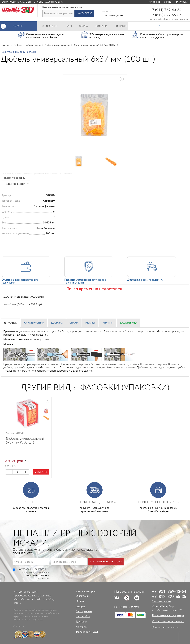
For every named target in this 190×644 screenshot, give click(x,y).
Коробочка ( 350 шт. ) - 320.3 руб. (23, 304)
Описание (11, 323)
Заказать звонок (180, 19)
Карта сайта (83, 617)
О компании (83, 596)
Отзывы (90, 323)
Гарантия (107, 323)
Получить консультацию (106, 562)
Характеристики (34, 323)
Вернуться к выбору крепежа (19, 52)
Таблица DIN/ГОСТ (87, 632)
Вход (167, 2)
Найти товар (84, 13)
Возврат (80, 606)
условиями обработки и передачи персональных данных (35, 572)
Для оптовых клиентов (166, 628)
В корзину (41, 472)
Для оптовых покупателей (16, 2)
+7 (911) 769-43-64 (166, 10)
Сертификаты (84, 611)
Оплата (74, 323)
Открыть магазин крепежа (48, 2)
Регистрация (181, 2)
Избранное (153, 2)
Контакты (82, 627)
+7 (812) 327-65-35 (166, 15)
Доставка (57, 323)
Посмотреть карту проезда (168, 615)
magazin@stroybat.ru (160, 19)
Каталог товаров (86, 592)
